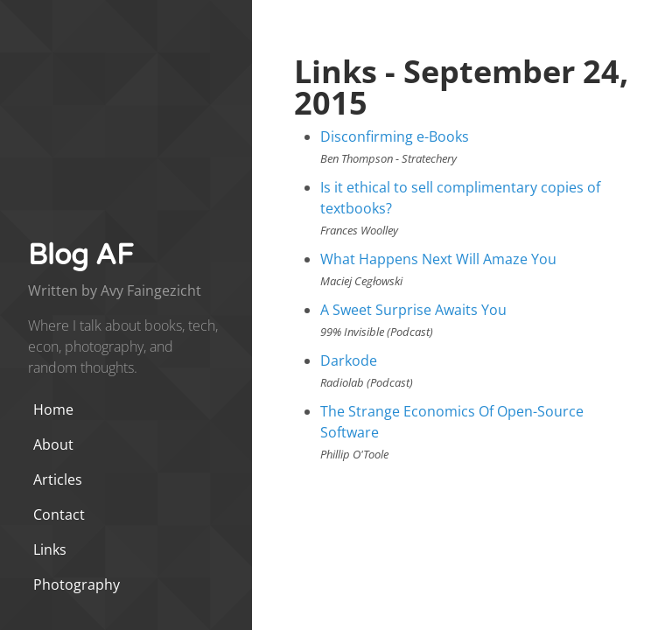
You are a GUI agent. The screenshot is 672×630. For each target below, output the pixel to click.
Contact (59, 514)
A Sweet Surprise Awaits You (413, 310)
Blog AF (80, 255)
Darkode (349, 360)
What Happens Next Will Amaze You (438, 259)
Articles (58, 479)
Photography (77, 584)
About (53, 444)
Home (53, 409)
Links (50, 549)
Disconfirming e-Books (395, 136)
